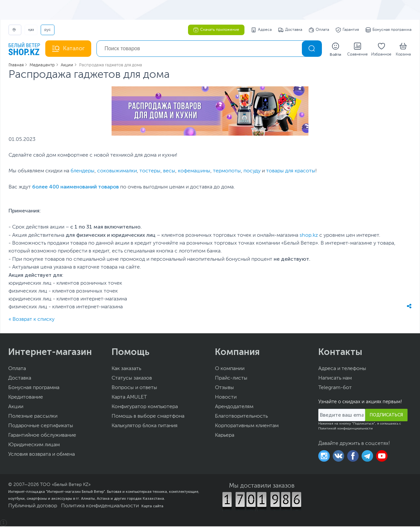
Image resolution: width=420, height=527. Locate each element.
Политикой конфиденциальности (346, 429)
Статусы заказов (132, 379)
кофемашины (194, 172)
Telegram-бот (335, 388)
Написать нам (335, 379)
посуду (252, 172)
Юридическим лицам (34, 446)
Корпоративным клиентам (247, 427)
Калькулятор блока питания (145, 427)
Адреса (261, 30)
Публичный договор (33, 507)
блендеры (83, 172)
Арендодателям (234, 407)
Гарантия (347, 30)
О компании (230, 369)
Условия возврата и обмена (42, 455)
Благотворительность (241, 417)
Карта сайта (152, 507)
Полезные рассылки (33, 417)
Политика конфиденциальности (100, 507)
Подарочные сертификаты (41, 427)
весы (169, 172)
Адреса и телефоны (342, 369)
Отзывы (224, 388)
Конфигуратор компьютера (145, 407)
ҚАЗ (31, 30)
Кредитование (26, 398)
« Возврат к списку (31, 320)
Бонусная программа (388, 30)
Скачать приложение (216, 30)
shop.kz (309, 236)
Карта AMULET (129, 398)
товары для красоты (291, 172)
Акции (16, 407)
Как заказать (126, 369)
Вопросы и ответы (134, 388)
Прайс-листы (231, 379)
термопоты (227, 172)
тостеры (150, 172)
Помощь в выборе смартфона (148, 417)
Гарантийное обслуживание (42, 436)
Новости (226, 398)
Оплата (319, 30)
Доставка (290, 30)
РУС (48, 30)
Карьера (225, 436)
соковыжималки (117, 172)
